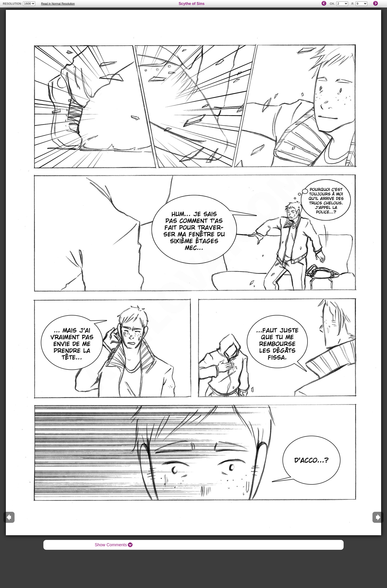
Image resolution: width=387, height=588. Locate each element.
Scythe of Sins (192, 4)
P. (353, 4)
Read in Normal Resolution (58, 4)
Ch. (332, 4)
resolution (12, 4)
